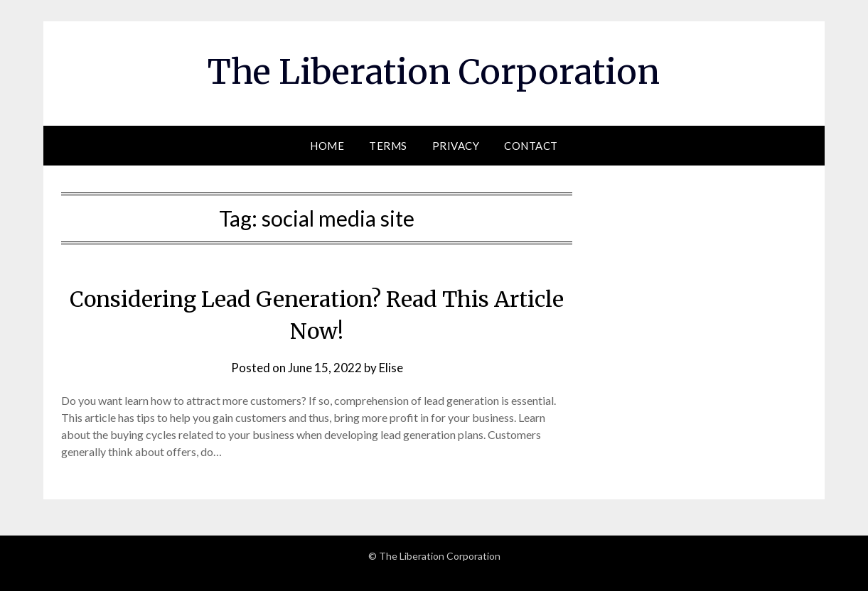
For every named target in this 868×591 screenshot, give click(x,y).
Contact (531, 146)
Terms (388, 146)
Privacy (456, 146)
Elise (391, 368)
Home (327, 146)
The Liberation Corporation (434, 72)
